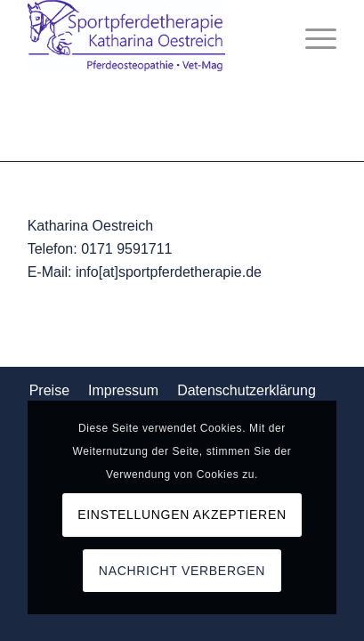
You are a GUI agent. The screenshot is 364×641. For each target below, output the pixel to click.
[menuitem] (312, 36)
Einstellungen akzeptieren (182, 515)
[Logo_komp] (151, 36)
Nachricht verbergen (182, 571)
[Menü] (312, 36)
